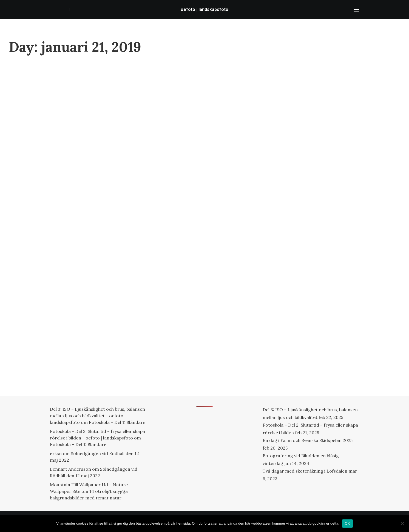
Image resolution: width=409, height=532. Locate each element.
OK (347, 523)
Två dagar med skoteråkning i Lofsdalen (305, 471)
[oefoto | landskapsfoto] (204, 10)
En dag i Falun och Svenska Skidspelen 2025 (308, 440)
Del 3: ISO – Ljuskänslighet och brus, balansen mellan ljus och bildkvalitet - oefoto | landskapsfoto (97, 416)
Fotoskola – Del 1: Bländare (117, 422)
